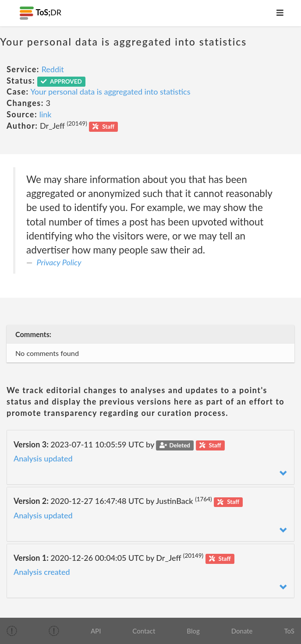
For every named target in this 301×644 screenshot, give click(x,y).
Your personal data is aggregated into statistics (111, 91)
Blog (193, 631)
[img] (12, 631)
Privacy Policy (59, 262)
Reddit (53, 69)
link (46, 114)
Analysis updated (43, 458)
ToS (289, 631)
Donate (242, 631)
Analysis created (42, 572)
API (96, 631)
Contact (144, 631)
